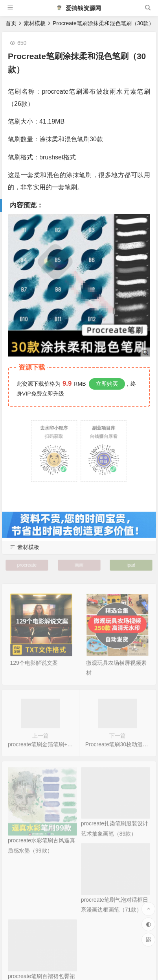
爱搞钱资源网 (79, 8)
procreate (27, 565)
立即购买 (107, 384)
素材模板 (35, 23)
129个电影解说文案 (34, 670)
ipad (131, 565)
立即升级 (53, 394)
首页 (11, 23)
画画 (79, 565)
